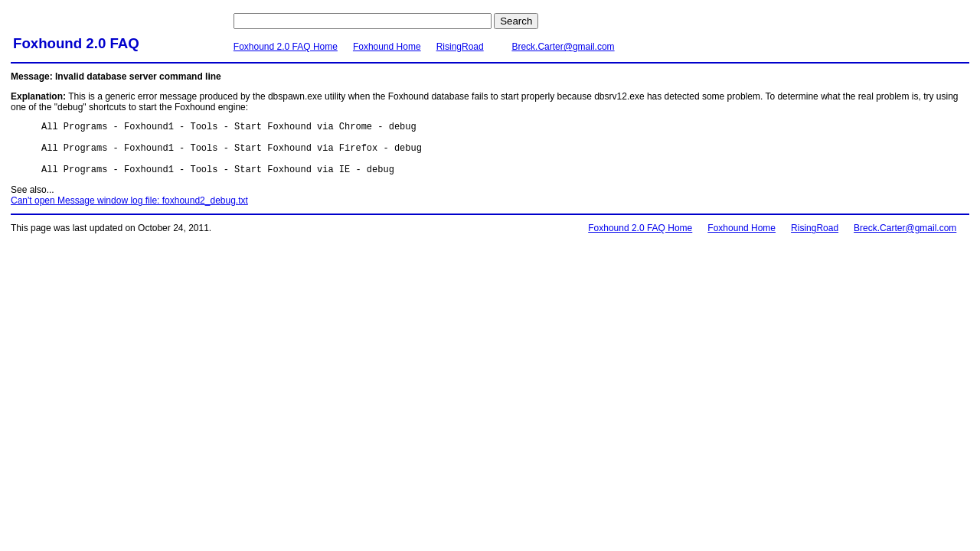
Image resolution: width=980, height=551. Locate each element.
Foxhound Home (387, 47)
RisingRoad (460, 47)
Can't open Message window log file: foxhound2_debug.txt (129, 212)
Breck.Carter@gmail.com (563, 47)
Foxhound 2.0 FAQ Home (286, 47)
